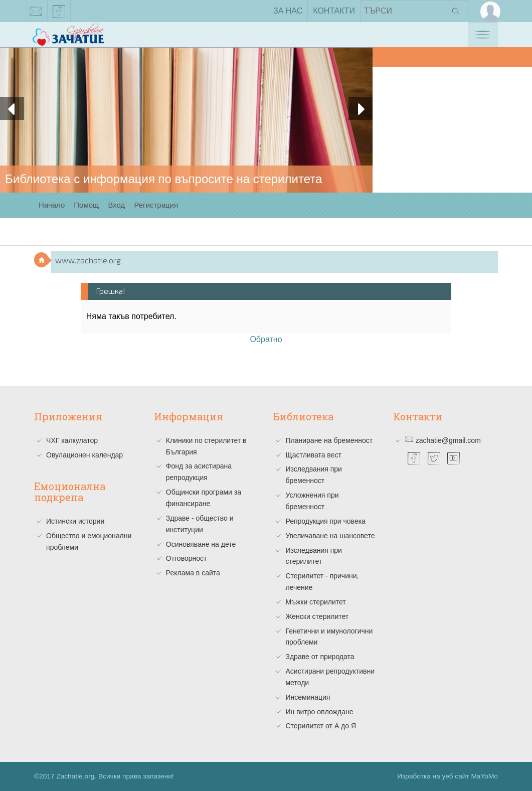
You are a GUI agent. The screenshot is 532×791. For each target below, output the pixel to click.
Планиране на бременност (329, 440)
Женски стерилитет (317, 616)
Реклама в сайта (193, 573)
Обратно (266, 339)
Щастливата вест (313, 455)
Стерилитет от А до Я (321, 726)
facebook (59, 13)
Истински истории (75, 521)
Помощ (86, 205)
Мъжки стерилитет (315, 602)
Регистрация (156, 205)
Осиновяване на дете (201, 544)
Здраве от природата (320, 657)
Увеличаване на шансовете (330, 536)
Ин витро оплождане (319, 712)
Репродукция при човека (325, 521)
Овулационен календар (84, 455)
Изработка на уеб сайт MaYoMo (448, 776)
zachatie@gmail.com (36, 13)
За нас (288, 11)
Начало (52, 205)
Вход (116, 205)
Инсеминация (308, 697)
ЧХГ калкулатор (72, 440)
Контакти (334, 11)
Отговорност (187, 558)
